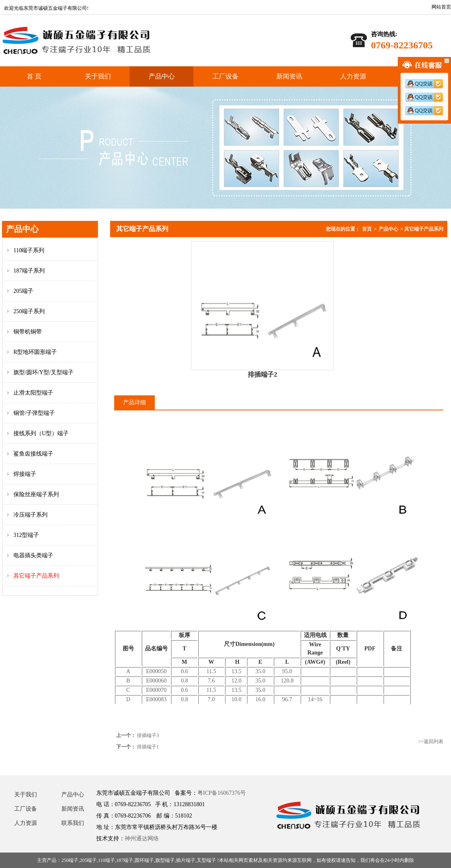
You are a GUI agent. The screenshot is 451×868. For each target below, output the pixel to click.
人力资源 (353, 76)
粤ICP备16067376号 (222, 793)
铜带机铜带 (28, 332)
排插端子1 (148, 747)
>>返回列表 (431, 742)
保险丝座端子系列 (36, 494)
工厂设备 (225, 76)
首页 (367, 229)
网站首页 (441, 7)
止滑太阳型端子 (33, 393)
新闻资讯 (289, 76)
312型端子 (26, 535)
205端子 (23, 291)
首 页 (34, 76)
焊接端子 (25, 474)
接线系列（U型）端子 (41, 433)
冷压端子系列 (30, 515)
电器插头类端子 (33, 555)
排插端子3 (148, 735)
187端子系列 (29, 271)
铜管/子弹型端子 (34, 413)
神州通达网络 (142, 839)
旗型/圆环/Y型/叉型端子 (43, 372)
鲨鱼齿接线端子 (33, 454)
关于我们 (98, 76)
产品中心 (162, 76)
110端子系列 (29, 250)
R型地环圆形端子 (35, 352)
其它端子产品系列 (36, 576)
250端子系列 (29, 311)
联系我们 (73, 823)
